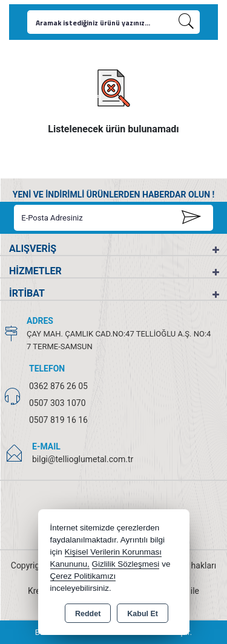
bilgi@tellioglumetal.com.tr (83, 459)
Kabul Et (143, 614)
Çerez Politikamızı (83, 576)
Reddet (88, 614)
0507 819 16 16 (58, 420)
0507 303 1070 (58, 403)
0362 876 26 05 (58, 386)
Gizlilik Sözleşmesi (126, 564)
